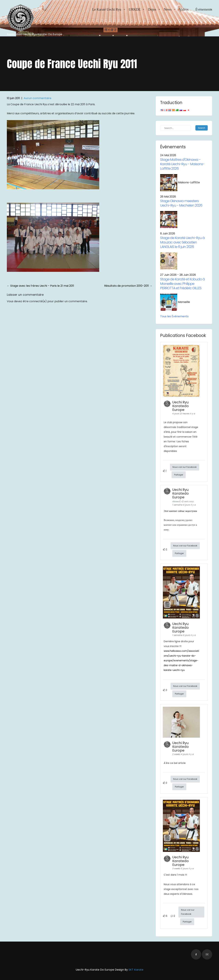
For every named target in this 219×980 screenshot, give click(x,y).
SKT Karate (136, 970)
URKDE (135, 9)
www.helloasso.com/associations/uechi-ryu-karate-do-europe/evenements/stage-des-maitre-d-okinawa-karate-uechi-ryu (181, 661)
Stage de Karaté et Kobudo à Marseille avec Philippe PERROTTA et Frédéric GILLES (182, 284)
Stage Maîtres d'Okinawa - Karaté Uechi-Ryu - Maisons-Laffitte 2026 (182, 164)
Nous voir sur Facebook (185, 467)
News (168, 9)
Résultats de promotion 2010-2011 (128, 286)
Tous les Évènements (174, 316)
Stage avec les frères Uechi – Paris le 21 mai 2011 (40, 286)
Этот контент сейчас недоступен (180, 511)
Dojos (152, 9)
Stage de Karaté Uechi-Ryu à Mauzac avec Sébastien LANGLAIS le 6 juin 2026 (182, 242)
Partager (179, 475)
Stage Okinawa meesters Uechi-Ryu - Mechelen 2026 (181, 203)
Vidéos (184, 9)
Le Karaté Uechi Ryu (107, 9)
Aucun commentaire (37, 98)
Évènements (204, 9)
